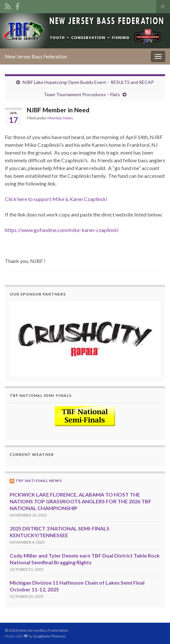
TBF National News (39, 481)
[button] (85, 339)
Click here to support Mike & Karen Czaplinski (56, 199)
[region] (85, 339)
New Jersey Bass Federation (36, 56)
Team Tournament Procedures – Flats (82, 94)
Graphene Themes (50, 636)
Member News (60, 118)
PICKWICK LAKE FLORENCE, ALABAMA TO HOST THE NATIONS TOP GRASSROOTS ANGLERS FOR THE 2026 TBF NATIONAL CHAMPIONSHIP (80, 501)
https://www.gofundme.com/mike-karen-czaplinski (62, 230)
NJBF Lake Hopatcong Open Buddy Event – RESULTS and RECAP (88, 82)
